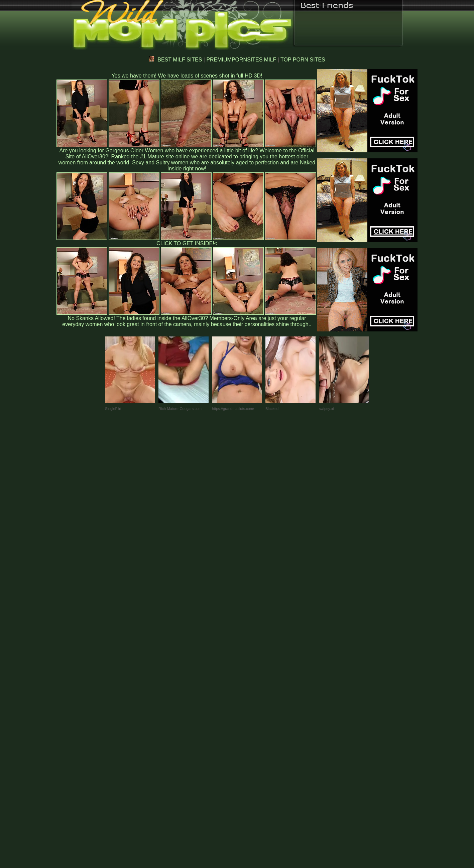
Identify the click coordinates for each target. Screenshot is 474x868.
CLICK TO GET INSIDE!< (187, 243)
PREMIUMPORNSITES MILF (241, 60)
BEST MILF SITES (175, 60)
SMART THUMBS (249, 729)
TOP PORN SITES (303, 60)
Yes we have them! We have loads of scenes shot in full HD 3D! (187, 76)
